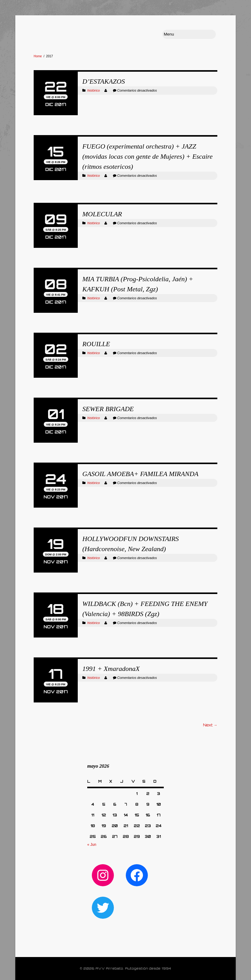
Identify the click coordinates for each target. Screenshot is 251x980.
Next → (210, 725)
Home (38, 56)
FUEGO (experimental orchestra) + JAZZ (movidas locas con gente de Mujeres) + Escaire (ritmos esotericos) (148, 156)
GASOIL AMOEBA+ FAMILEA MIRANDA (140, 474)
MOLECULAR (102, 214)
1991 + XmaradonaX (111, 669)
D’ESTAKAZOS (104, 81)
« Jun (92, 845)
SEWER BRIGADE (108, 409)
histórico (94, 90)
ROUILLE (96, 344)
